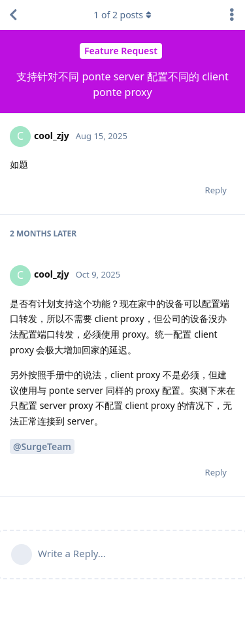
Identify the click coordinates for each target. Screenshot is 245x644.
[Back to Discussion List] (13, 15)
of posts (122, 15)
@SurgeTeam (42, 446)
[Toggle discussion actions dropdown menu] (232, 15)
